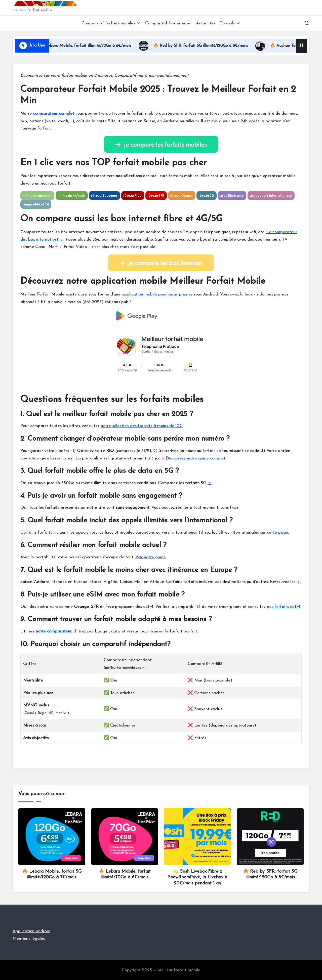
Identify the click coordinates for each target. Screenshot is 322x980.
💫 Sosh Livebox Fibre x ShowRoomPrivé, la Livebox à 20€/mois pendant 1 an (197, 877)
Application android (31, 931)
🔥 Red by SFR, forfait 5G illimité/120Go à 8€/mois (209, 46)
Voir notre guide (151, 557)
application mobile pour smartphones (157, 294)
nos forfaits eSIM (284, 607)
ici (210, 483)
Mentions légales (29, 939)
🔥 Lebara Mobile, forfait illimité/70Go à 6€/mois (93, 46)
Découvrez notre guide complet (196, 458)
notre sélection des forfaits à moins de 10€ (142, 426)
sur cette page (274, 532)
